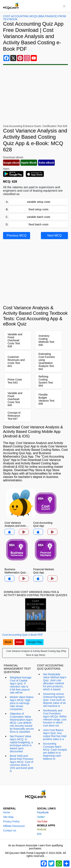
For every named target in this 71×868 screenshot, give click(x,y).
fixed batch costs (38, 224)
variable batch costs (39, 217)
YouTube (42, 821)
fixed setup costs (38, 209)
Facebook (43, 812)
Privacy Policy (11, 821)
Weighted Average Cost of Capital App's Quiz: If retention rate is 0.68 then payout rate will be (21, 685)
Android (42, 829)
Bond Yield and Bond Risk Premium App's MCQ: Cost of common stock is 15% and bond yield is (22, 763)
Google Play (35, 642)
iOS (39, 834)
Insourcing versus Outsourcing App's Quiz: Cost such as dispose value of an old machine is (55, 700)
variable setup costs (39, 202)
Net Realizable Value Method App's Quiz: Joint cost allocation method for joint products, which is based (55, 682)
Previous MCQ (16, 235)
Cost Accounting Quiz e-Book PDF (23, 635)
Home (7, 812)
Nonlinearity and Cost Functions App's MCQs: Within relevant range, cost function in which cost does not (55, 718)
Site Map (8, 817)
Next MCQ (54, 235)
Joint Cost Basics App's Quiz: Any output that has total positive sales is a (55, 735)
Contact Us (10, 830)
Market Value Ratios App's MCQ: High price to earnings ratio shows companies (22, 703)
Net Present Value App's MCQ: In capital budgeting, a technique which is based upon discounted (21, 744)
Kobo (19, 642)
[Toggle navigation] (64, 6)
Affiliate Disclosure (14, 826)
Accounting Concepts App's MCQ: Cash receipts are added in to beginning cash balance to (55, 751)
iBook (8, 642)
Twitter (41, 817)
